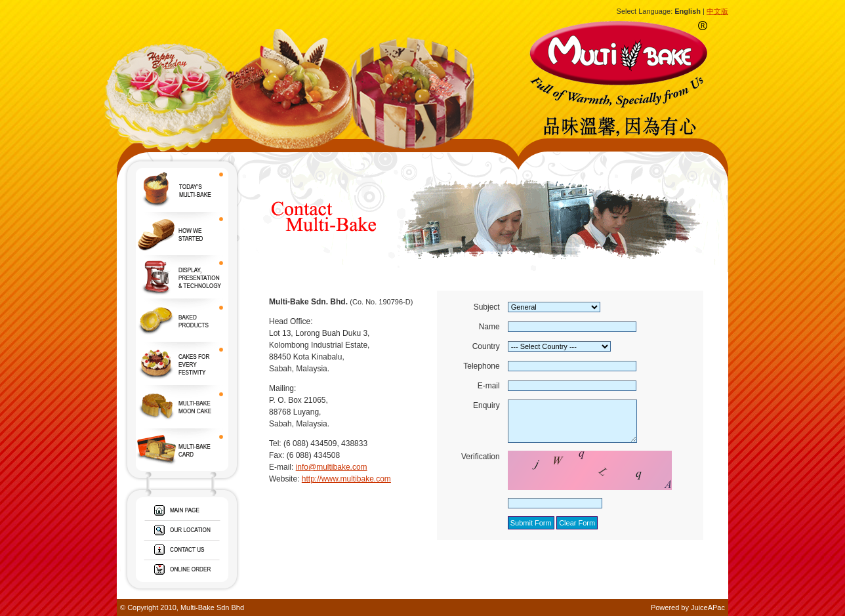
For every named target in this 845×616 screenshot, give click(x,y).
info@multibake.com (332, 467)
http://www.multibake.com (346, 479)
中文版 (717, 11)
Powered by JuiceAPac (688, 607)
